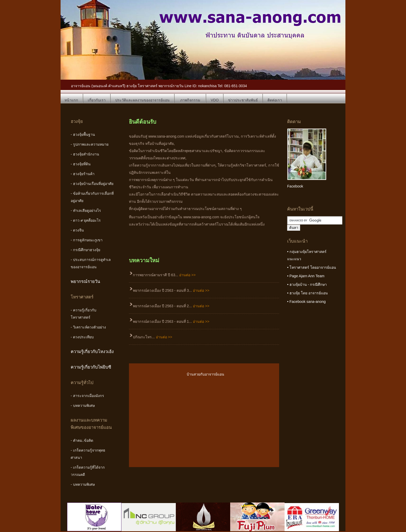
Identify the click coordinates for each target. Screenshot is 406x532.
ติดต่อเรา (275, 100)
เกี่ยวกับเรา (97, 100)
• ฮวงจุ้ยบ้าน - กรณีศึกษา (307, 284)
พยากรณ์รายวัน (85, 282)
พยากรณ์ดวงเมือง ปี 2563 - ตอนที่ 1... (171, 321)
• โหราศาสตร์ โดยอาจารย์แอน (312, 267)
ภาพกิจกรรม (190, 100)
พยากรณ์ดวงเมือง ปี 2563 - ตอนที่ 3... (171, 290)
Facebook (295, 186)
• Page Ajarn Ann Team (306, 276)
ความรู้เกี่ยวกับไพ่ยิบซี (91, 367)
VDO (215, 100)
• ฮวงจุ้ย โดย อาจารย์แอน (307, 293)
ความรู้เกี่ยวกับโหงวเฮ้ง (92, 352)
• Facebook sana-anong (306, 302)
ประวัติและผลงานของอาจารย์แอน (142, 100)
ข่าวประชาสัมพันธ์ (243, 100)
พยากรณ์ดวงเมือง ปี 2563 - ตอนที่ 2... (171, 306)
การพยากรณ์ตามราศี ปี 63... (164, 275)
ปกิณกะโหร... (153, 337)
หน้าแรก (71, 100)
